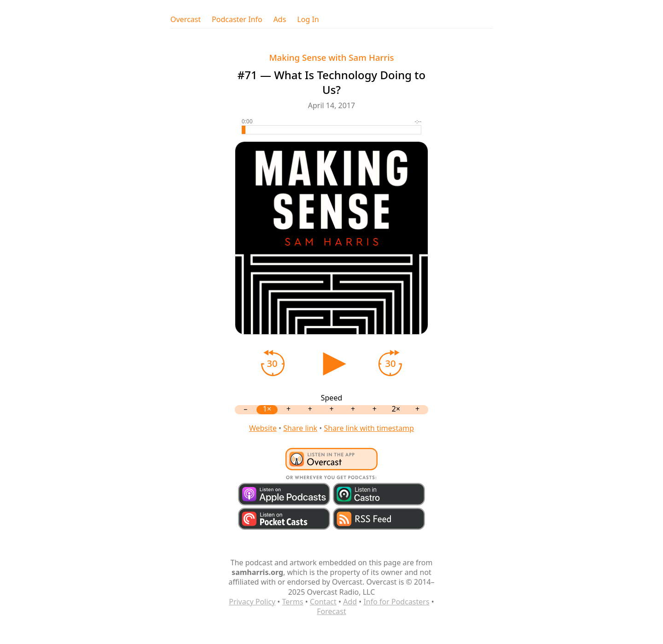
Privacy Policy (252, 602)
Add (350, 602)
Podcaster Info (237, 20)
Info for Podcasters (396, 602)
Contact (323, 602)
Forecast (331, 611)
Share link (300, 428)
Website (263, 428)
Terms (293, 602)
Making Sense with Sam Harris (331, 57)
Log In (308, 20)
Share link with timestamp (369, 428)
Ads (280, 20)
